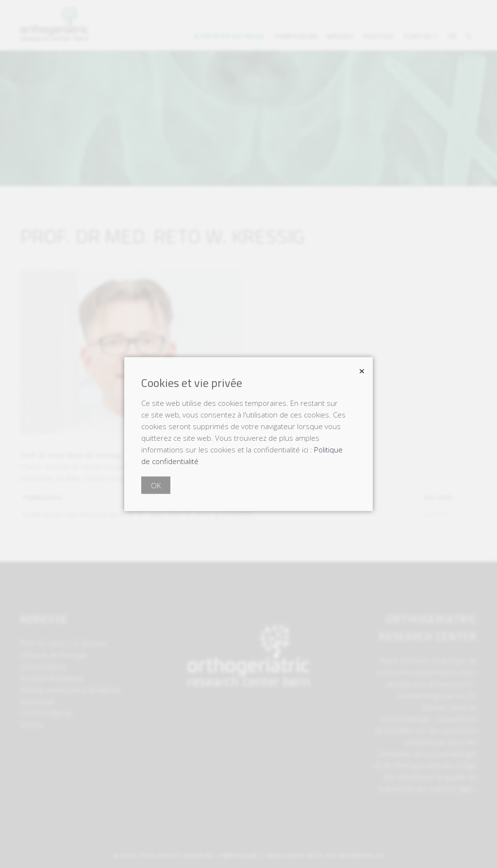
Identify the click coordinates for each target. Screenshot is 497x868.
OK (156, 485)
